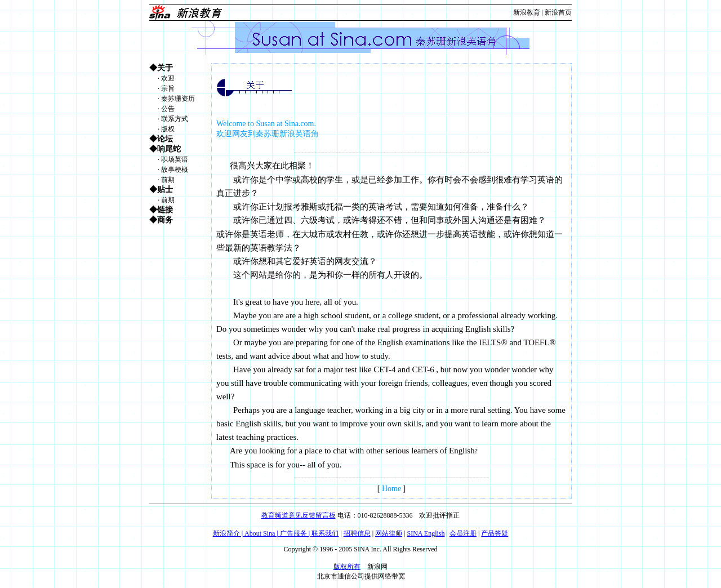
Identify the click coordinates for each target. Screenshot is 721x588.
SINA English (426, 533)
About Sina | (262, 533)
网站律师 (389, 533)
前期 (168, 180)
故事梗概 (175, 170)
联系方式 (175, 119)
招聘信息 (357, 533)
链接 (165, 210)
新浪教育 (527, 12)
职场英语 (175, 159)
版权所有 (347, 567)
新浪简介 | (229, 533)
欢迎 (168, 78)
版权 (168, 129)
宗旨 (168, 88)
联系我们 (325, 533)
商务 (165, 220)
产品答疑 (495, 533)
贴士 (165, 190)
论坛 (165, 139)
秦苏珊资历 (178, 99)
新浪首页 (558, 12)
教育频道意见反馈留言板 (299, 515)
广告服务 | (296, 533)
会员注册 (463, 533)
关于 (165, 68)
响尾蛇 (169, 149)
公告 (168, 109)
